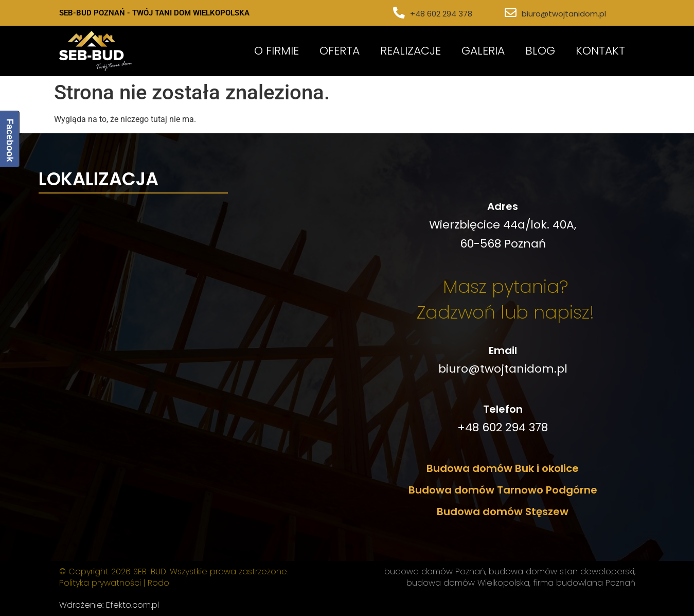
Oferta (340, 51)
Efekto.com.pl (132, 605)
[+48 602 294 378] (399, 13)
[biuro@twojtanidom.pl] (511, 13)
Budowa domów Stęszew (503, 512)
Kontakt (600, 51)
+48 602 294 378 (441, 14)
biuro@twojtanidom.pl (564, 14)
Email (503, 350)
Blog (540, 51)
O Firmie (277, 51)
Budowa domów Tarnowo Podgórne (503, 490)
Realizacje (411, 51)
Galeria (483, 51)
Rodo (158, 583)
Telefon (503, 409)
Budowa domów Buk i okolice (503, 468)
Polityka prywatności (100, 583)
